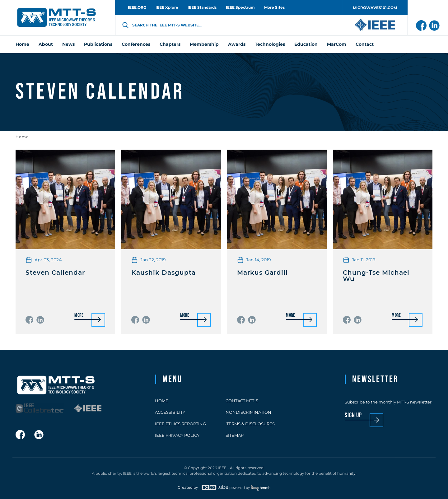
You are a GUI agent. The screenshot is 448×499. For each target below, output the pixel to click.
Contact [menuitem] (365, 44)
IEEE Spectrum (240, 7)
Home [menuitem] (22, 44)
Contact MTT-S (242, 401)
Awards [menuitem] (237, 44)
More (79, 316)
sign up (353, 415)
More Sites (274, 7)
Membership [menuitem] (204, 44)
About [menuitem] (46, 44)
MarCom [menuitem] (337, 44)
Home (22, 137)
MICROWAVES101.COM (375, 8)
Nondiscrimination (248, 412)
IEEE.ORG (137, 7)
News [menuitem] (68, 44)
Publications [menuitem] (98, 44)
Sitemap (235, 435)
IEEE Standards (202, 7)
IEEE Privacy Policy (177, 435)
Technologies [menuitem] (270, 44)
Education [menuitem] (306, 44)
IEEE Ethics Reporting (180, 424)
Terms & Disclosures (250, 424)
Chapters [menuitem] (170, 44)
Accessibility (170, 412)
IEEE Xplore (167, 7)
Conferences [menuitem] (136, 44)
